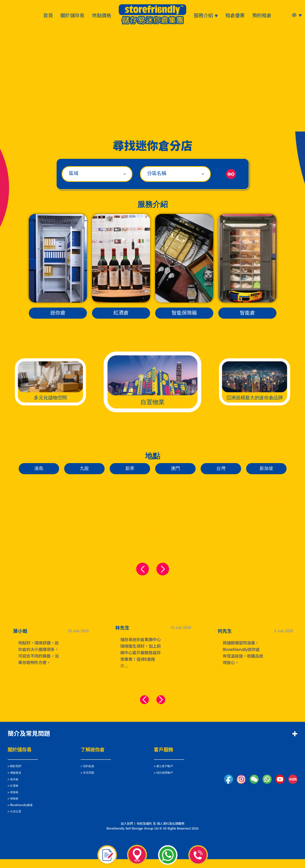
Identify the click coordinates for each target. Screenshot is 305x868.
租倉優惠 (235, 15)
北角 (235, 534)
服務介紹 (203, 15)
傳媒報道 (16, 782)
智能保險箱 (184, 313)
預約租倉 (262, 15)
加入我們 (127, 833)
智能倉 (247, 313)
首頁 (48, 15)
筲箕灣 (277, 503)
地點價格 (102, 15)
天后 (193, 503)
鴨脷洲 (150, 534)
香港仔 (66, 534)
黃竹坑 (108, 503)
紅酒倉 (121, 313)
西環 (24, 503)
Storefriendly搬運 (21, 814)
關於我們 (16, 775)
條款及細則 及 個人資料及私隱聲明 (160, 833)
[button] (143, 702)
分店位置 (16, 821)
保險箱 (14, 801)
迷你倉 (58, 313)
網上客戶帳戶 (165, 775)
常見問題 (89, 782)
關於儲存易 (72, 15)
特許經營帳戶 (165, 782)
